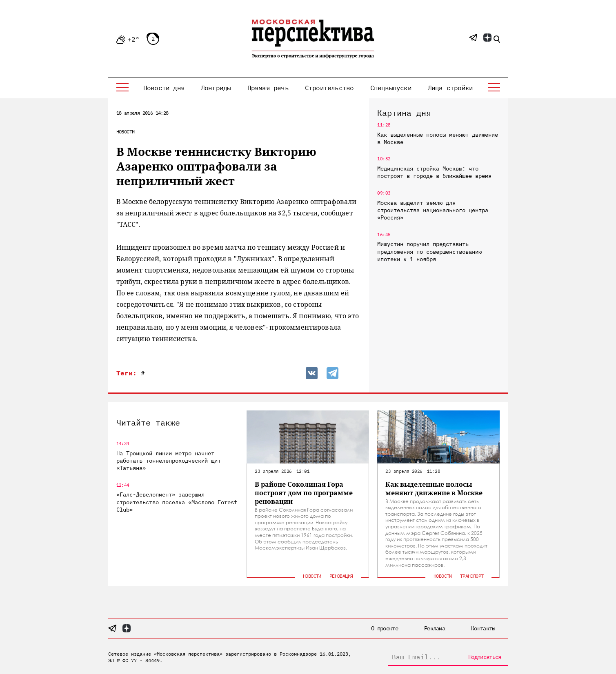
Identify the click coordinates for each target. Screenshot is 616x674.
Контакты (483, 628)
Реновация (341, 576)
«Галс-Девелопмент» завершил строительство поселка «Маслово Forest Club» (177, 502)
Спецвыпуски (391, 88)
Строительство (329, 88)
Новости (126, 132)
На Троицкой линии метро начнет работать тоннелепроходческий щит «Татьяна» (169, 461)
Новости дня (164, 88)
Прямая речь (268, 88)
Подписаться (485, 657)
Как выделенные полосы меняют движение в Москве (438, 138)
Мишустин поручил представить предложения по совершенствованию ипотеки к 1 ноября (429, 251)
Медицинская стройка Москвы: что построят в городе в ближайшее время (434, 172)
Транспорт (472, 576)
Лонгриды (216, 88)
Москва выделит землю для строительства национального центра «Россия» (433, 210)
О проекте (385, 628)
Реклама (435, 628)
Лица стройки (450, 88)
